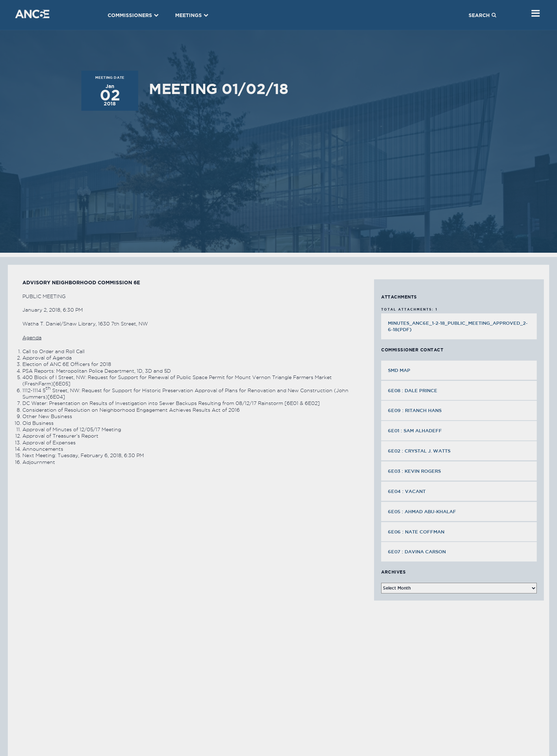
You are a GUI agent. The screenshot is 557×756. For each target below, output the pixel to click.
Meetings (192, 15)
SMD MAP (399, 370)
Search (482, 15)
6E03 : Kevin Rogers (415, 471)
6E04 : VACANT (407, 491)
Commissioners (133, 15)
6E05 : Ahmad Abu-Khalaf (423, 511)
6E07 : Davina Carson (418, 552)
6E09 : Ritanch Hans (415, 410)
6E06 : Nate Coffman (417, 532)
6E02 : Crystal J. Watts (420, 451)
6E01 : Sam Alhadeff (416, 431)
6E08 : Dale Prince (413, 390)
